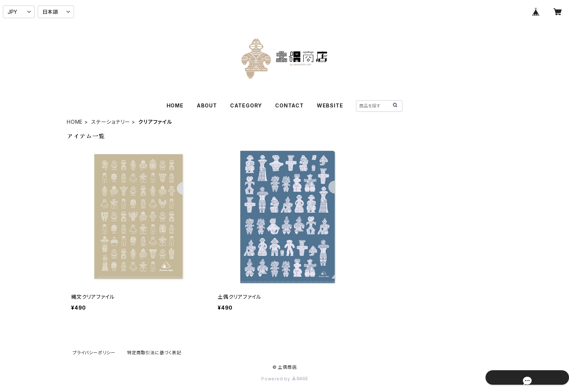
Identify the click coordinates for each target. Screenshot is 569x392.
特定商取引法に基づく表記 (154, 353)
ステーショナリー (110, 122)
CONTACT (289, 105)
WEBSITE (330, 105)
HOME (175, 105)
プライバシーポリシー (94, 353)
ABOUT (207, 105)
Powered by (284, 379)
